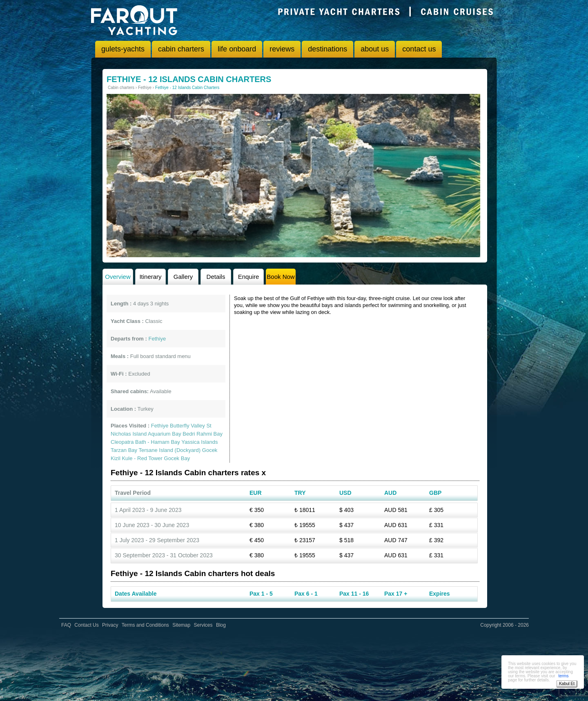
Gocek (210, 450)
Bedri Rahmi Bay (203, 434)
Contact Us (86, 625)
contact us (419, 49)
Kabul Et (567, 684)
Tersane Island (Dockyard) (169, 450)
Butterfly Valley (187, 426)
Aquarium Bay (165, 434)
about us (375, 49)
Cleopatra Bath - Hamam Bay (145, 442)
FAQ (66, 625)
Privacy (110, 625)
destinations (327, 49)
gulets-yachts (123, 49)
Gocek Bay (177, 458)
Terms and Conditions (145, 625)
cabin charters (181, 49)
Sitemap (181, 625)
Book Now (281, 277)
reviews (282, 49)
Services (203, 625)
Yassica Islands (199, 442)
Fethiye (160, 426)
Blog (221, 625)
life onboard (237, 49)
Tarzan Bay (124, 450)
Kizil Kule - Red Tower (137, 458)
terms (563, 676)
